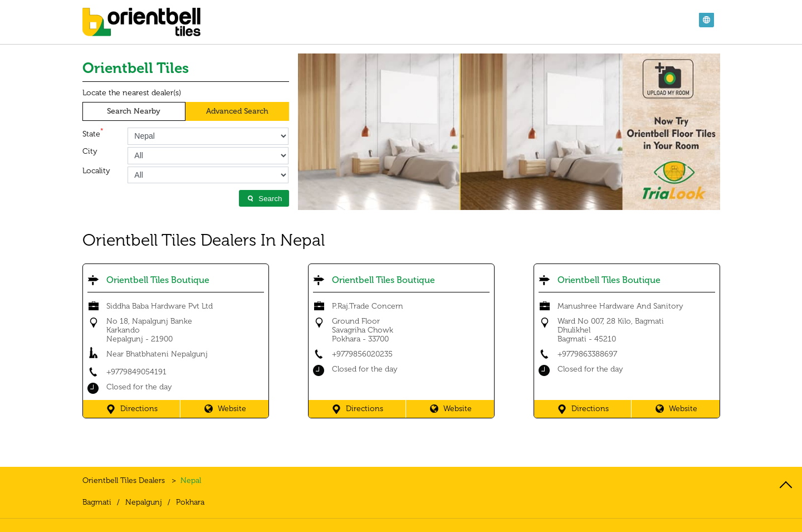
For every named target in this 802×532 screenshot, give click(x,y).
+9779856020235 (362, 354)
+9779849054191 (136, 372)
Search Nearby (134, 111)
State (93, 133)
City (90, 152)
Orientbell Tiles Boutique (158, 280)
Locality (96, 171)
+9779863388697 (587, 354)
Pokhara (190, 502)
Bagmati (97, 502)
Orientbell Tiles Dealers (125, 480)
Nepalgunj (144, 502)
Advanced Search (237, 111)
